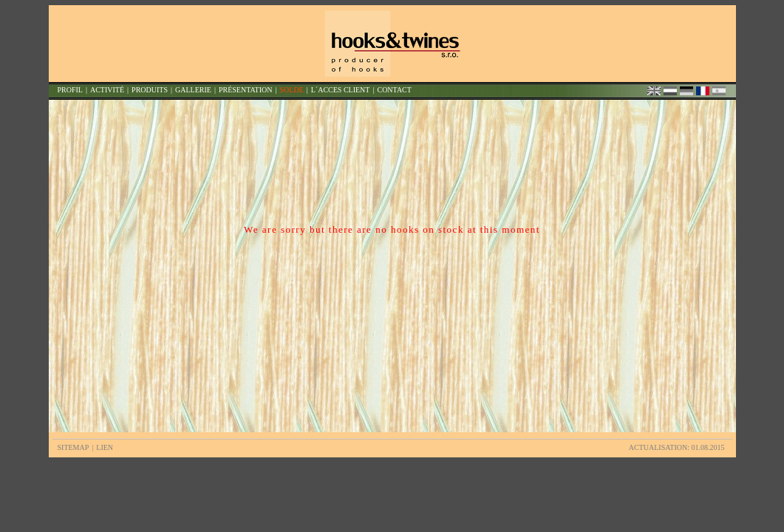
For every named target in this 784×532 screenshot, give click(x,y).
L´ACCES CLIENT (341, 90)
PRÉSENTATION (246, 90)
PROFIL (70, 90)
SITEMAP (74, 447)
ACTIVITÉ (107, 90)
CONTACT (394, 90)
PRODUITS (150, 90)
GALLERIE (193, 90)
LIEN (105, 447)
